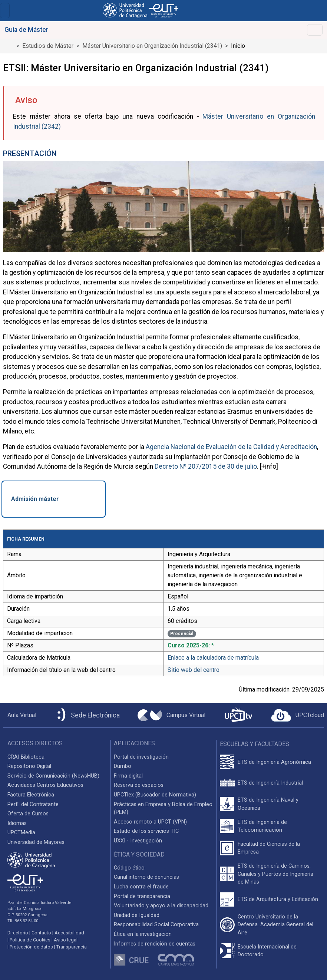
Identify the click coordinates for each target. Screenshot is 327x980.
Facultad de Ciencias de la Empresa (269, 848)
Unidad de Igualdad (137, 915)
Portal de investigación (141, 757)
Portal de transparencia (142, 896)
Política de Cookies (30, 940)
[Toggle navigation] (5, 11)
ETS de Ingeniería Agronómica (274, 762)
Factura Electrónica (31, 795)
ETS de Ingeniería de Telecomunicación (262, 826)
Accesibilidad (69, 933)
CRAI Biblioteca (26, 757)
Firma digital (128, 776)
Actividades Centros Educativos (45, 785)
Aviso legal (66, 940)
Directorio (18, 933)
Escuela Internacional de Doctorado (267, 951)
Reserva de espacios (139, 785)
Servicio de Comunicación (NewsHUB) (53, 776)
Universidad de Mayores (36, 842)
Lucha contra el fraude (141, 887)
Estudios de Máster (48, 46)
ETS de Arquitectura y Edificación (278, 899)
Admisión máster (35, 499)
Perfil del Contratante (33, 804)
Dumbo (123, 766)
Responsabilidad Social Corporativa (156, 925)
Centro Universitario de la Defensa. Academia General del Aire (275, 925)
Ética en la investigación (143, 934)
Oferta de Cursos (28, 814)
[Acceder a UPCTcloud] (298, 715)
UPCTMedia (21, 833)
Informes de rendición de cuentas (155, 944)
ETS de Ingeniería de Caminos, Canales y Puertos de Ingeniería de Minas (275, 874)
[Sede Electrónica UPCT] (87, 715)
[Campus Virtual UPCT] (171, 715)
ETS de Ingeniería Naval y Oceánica (268, 804)
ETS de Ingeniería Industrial (270, 783)
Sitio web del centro (194, 670)
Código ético (129, 868)
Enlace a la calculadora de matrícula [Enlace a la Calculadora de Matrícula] (213, 658)
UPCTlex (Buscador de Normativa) (155, 795)
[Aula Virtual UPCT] (20, 715)
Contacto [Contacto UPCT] (41, 933)
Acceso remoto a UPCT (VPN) (150, 822)
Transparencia (72, 947)
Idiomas (17, 823)
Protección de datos (31, 947)
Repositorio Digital (29, 766)
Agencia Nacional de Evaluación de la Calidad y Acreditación (231, 447)
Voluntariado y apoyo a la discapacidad (161, 906)
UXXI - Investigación (138, 841)
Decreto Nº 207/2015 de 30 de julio (206, 466)
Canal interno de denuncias (146, 877)
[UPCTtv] (238, 715)
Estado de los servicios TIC (146, 831)
